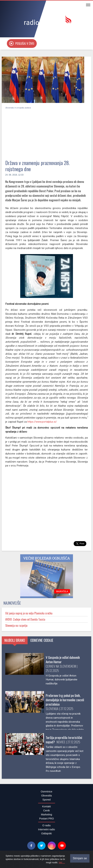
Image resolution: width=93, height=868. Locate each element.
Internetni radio (47, 829)
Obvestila (47, 796)
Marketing (46, 815)
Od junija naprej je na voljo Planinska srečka (29, 613)
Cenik (46, 810)
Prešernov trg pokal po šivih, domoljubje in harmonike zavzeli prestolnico (65, 700)
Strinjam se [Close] (80, 858)
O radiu (46, 825)
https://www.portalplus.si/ (42, 422)
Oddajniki (47, 833)
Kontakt (46, 806)
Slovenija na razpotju (16, 625)
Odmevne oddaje (42, 640)
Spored (46, 800)
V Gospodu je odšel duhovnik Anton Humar (63, 660)
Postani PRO (46, 819)
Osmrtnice (47, 792)
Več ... (62, 862)
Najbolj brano (15, 640)
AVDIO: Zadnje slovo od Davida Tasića (25, 619)
